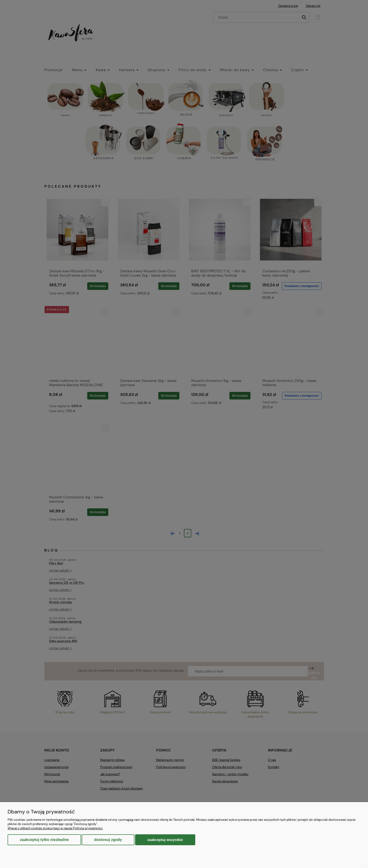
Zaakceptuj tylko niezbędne (44, 840)
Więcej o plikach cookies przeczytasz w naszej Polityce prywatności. (55, 828)
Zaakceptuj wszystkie (165, 840)
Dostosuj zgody (108, 840)
